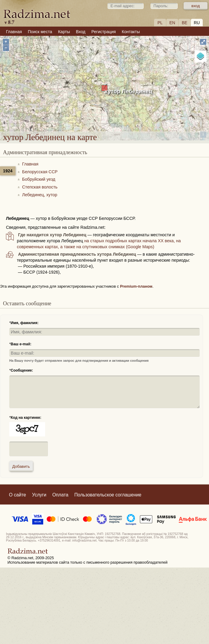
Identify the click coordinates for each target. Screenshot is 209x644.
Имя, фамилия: (25, 323)
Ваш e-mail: (21, 344)
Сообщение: (22, 370)
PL (160, 23)
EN (172, 23)
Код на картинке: (26, 418)
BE (185, 23)
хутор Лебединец (128, 91)
